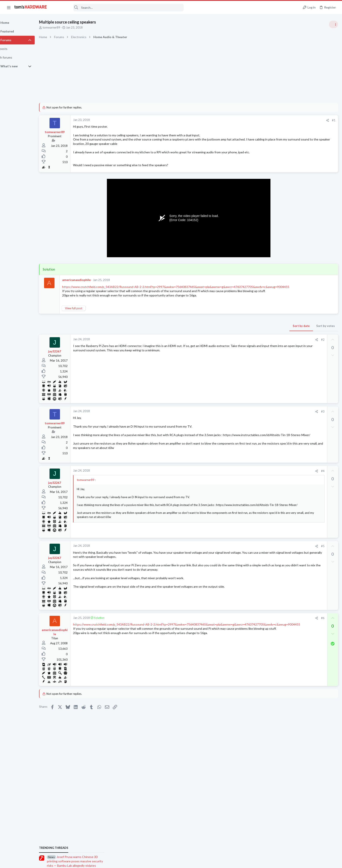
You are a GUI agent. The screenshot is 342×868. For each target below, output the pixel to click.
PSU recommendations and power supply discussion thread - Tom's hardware (307, 312)
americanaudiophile (88, 280)
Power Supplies (290, 329)
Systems (285, 552)
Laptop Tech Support (294, 594)
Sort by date (231, 334)
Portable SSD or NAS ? (302, 484)
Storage (285, 492)
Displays (286, 573)
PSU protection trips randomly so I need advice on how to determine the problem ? (308, 607)
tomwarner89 (62, 27)
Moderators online (288, 631)
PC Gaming (287, 299)
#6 (252, 628)
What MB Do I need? (301, 522)
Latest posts (283, 475)
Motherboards (289, 514)
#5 (252, 556)
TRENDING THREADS (287, 236)
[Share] (257, 120)
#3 (252, 420)
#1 (263, 120)
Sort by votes (255, 334)
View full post (85, 317)
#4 (252, 480)
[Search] (118, 8)
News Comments (291, 274)
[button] (9, 7)
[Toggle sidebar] (333, 24)
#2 (252, 348)
